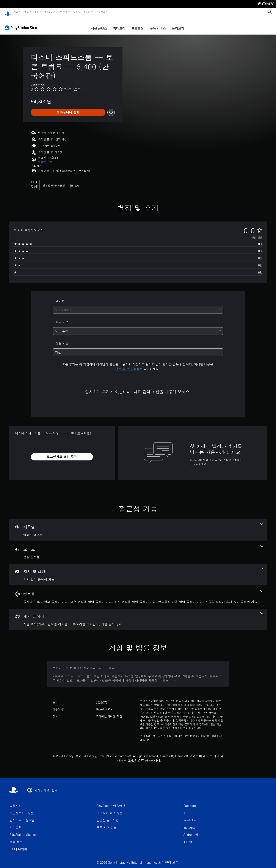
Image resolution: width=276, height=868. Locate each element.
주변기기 (62, 12)
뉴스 (75, 12)
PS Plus (48, 12)
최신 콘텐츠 (99, 24)
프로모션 (138, 24)
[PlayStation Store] (22, 24)
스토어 (87, 12)
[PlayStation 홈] (8, 12)
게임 (16, 12)
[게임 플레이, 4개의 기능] (138, 615)
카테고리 (119, 24)
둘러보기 (178, 24)
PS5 (26, 12)
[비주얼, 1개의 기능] (138, 526)
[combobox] (138, 306)
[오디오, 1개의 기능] (138, 548)
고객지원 (101, 12)
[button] (45, 157)
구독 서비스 (158, 24)
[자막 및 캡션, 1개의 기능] (138, 571)
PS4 (36, 12)
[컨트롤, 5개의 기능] (138, 593)
